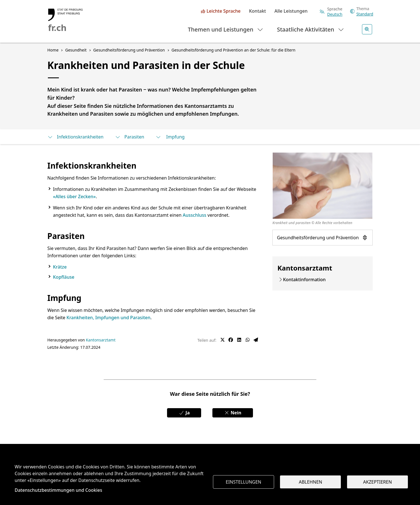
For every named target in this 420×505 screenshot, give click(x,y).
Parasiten (130, 137)
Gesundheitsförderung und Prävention (323, 238)
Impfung (170, 137)
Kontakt (257, 11)
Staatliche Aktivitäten (311, 29)
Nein (233, 413)
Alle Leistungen (291, 11)
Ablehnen (311, 482)
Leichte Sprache (224, 11)
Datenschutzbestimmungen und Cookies (58, 490)
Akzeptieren (377, 482)
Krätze (60, 267)
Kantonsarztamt (101, 340)
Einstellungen (243, 482)
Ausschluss (194, 215)
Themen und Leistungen (226, 29)
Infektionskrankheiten (75, 137)
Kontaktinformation (304, 280)
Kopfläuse (64, 277)
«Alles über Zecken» (74, 196)
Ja (184, 413)
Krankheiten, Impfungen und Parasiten (108, 318)
